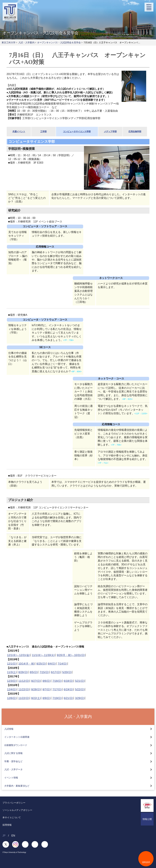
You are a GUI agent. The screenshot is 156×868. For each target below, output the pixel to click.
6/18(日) (68, 681)
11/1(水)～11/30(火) (43, 655)
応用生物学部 (135, 131)
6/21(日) (68, 698)
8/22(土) (36, 698)
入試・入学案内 (26, 42)
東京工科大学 (9, 42)
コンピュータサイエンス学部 (77, 131)
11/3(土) (12, 672)
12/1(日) (12, 664)
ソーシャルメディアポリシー (17, 810)
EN (13, 836)
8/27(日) (36, 681)
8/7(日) (47, 689)
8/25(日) (41, 664)
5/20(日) (67, 672)
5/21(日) (80, 681)
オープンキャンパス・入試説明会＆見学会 (59, 42)
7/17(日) (57, 689)
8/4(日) (52, 664)
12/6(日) (12, 698)
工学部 (43, 131)
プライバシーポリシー (14, 803)
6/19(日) (68, 689)
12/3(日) (12, 681)
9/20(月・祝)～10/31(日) (71, 655)
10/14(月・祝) (26, 664)
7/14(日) (62, 664)
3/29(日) (80, 698)
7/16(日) (57, 681)
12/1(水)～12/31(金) (19, 655)
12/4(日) (12, 689)
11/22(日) (24, 689)
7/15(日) (44, 672)
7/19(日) (57, 698)
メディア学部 (110, 131)
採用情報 (7, 825)
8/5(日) (34, 672)
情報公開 (147, 819)
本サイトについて (12, 817)
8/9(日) (47, 698)
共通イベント (19, 131)
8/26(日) (23, 672)
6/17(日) (56, 672)
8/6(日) (47, 681)
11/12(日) (24, 681)
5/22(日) (80, 689)
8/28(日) (36, 689)
